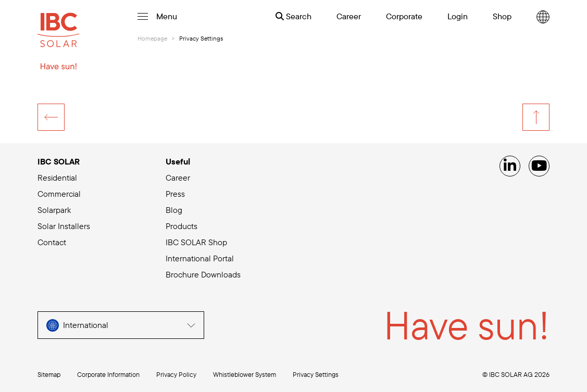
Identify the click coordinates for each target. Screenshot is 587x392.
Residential (57, 178)
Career (178, 178)
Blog (174, 210)
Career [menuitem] (349, 16)
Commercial (59, 194)
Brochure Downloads (203, 274)
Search (293, 16)
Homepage (152, 38)
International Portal (200, 258)
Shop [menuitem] (502, 16)
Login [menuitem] (458, 16)
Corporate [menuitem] (404, 16)
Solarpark (54, 210)
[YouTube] (539, 166)
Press (175, 194)
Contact (52, 242)
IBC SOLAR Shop (196, 242)
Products (182, 226)
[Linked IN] (510, 166)
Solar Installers (64, 226)
